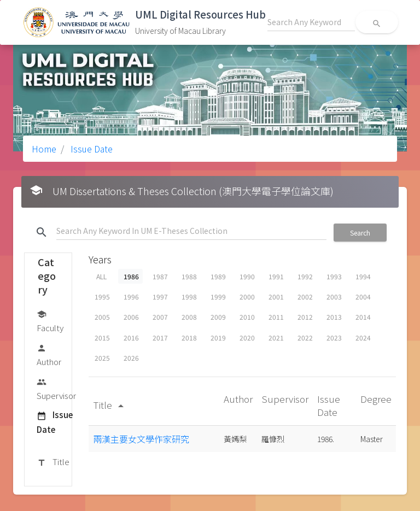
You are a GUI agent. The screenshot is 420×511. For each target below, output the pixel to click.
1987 (160, 276)
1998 (189, 296)
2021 (276, 337)
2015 (102, 337)
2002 (305, 296)
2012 (305, 317)
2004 (363, 296)
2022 (305, 337)
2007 (160, 317)
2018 (189, 337)
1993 (334, 276)
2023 (334, 337)
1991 (276, 276)
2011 (276, 317)
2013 (334, 317)
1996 (131, 296)
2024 (363, 337)
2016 (131, 337)
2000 (247, 296)
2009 (218, 317)
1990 (247, 276)
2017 (160, 337)
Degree (376, 399)
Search (360, 233)
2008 (189, 317)
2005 (102, 317)
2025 (102, 358)
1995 (102, 296)
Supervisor (56, 388)
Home (44, 149)
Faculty (50, 321)
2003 (334, 296)
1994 (363, 276)
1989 (218, 276)
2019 (218, 337)
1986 (131, 276)
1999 (218, 296)
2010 (247, 317)
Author (49, 354)
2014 (363, 317)
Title (53, 462)
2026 (131, 358)
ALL (101, 276)
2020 (247, 337)
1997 (160, 296)
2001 (276, 296)
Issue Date (91, 149)
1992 (305, 276)
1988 (189, 276)
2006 (131, 317)
